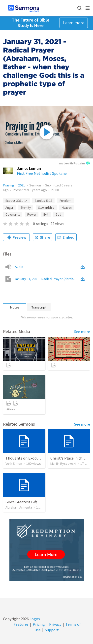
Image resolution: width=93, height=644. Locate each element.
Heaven (67, 208)
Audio (19, 267)
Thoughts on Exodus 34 (25, 458)
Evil (46, 215)
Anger (9, 208)
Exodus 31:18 (43, 201)
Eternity (26, 208)
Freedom (65, 201)
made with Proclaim (75, 164)
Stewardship (46, 208)
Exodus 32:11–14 (16, 201)
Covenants (13, 215)
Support (52, 630)
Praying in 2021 (14, 185)
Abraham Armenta (19, 507)
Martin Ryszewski (63, 464)
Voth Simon (14, 464)
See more (82, 332)
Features (21, 624)
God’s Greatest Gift (21, 502)
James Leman (29, 168)
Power (32, 215)
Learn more (74, 23)
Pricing (39, 624)
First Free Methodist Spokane (42, 173)
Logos (34, 619)
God (58, 215)
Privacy (55, 624)
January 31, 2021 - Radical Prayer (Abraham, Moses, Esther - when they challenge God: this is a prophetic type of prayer (47, 279)
